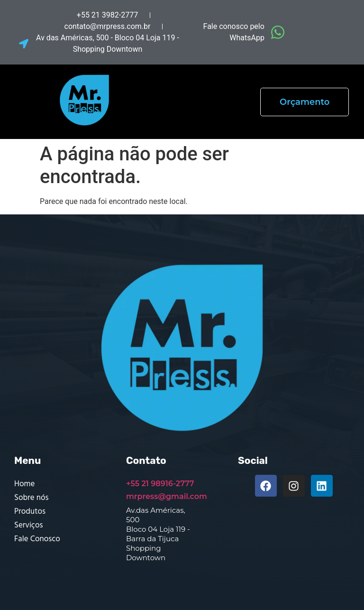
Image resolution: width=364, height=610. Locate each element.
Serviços (28, 525)
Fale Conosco (37, 539)
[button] (205, 102)
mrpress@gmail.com (167, 496)
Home (24, 484)
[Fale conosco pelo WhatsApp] (278, 32)
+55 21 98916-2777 (160, 484)
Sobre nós (31, 498)
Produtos (30, 512)
